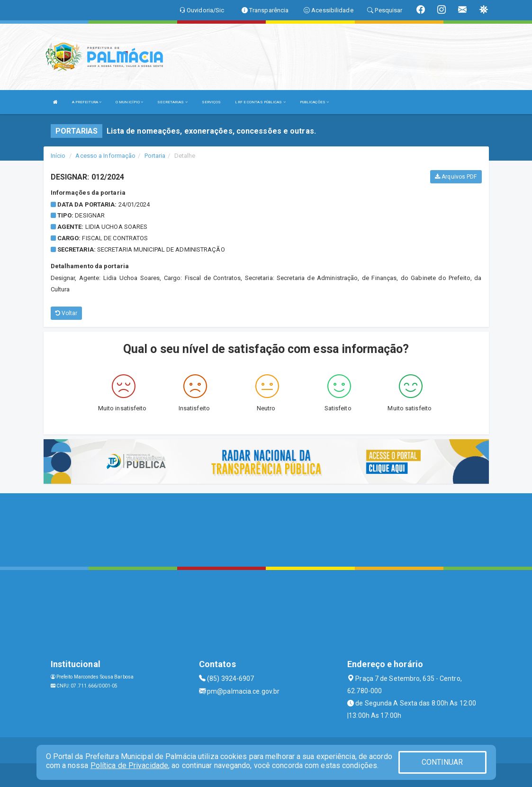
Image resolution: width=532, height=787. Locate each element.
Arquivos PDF (456, 177)
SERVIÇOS (212, 102)
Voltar (67, 313)
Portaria (155, 156)
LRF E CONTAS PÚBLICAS (260, 102)
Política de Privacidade (129, 765)
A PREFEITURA (87, 102)
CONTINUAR (442, 762)
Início (58, 156)
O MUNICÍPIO (129, 102)
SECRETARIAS (172, 102)
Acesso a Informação (105, 156)
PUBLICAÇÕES (314, 102)
